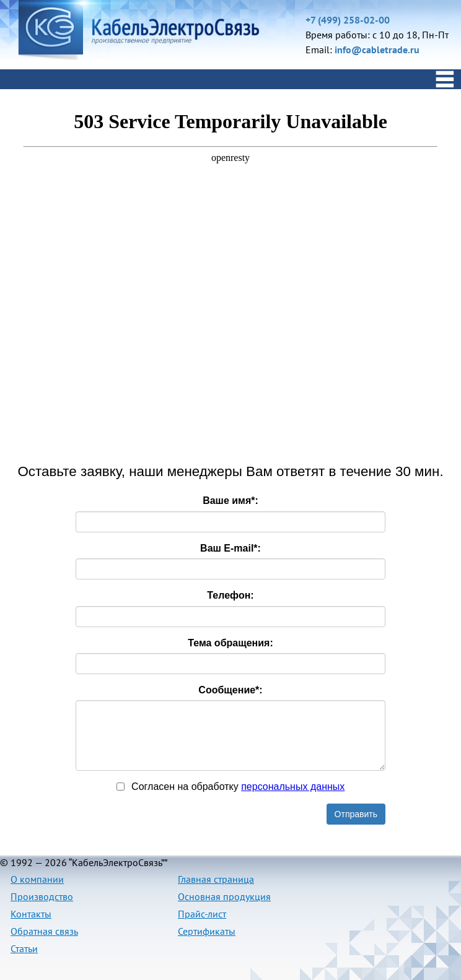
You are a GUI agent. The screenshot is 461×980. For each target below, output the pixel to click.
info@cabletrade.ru (377, 50)
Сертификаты (207, 931)
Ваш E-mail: (230, 548)
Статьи (24, 948)
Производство (42, 896)
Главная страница (216, 879)
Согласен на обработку (231, 787)
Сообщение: (230, 690)
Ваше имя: (230, 501)
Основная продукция (224, 896)
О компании (37, 879)
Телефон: (230, 595)
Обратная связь (44, 931)
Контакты (31, 914)
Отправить (356, 814)
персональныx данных (293, 787)
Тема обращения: (230, 643)
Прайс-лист (202, 914)
